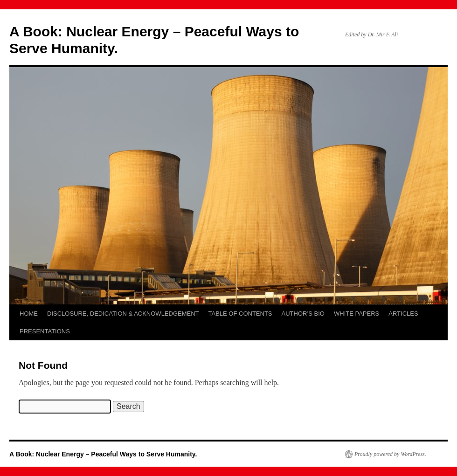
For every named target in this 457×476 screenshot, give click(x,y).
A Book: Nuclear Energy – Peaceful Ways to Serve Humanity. (103, 454)
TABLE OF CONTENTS (240, 314)
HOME (29, 314)
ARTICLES (403, 314)
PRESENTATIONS (45, 331)
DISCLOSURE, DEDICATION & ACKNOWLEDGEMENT (123, 314)
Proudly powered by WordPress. (390, 454)
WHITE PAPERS (357, 314)
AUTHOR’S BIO (303, 314)
